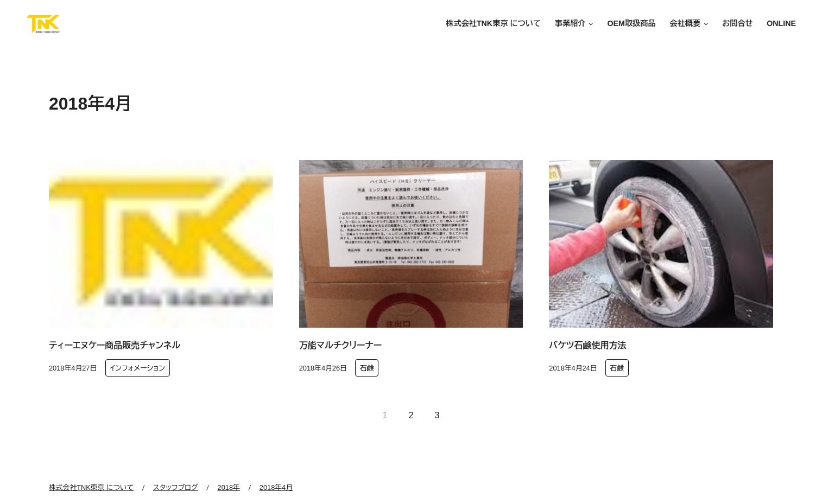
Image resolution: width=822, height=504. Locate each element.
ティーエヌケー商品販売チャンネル (115, 345)
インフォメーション (137, 368)
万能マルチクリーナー (340, 345)
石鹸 (367, 368)
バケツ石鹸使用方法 (587, 345)
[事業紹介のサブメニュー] (590, 24)
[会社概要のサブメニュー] (704, 24)
